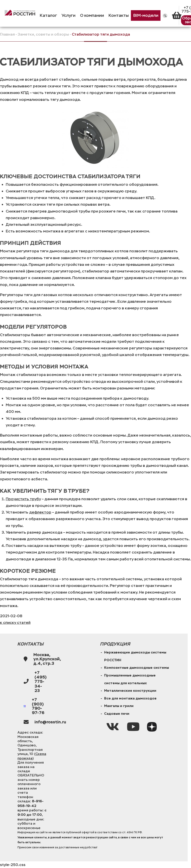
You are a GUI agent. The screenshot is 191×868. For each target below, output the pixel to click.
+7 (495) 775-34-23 (40, 682)
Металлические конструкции (130, 691)
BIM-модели (146, 15)
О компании (92, 15)
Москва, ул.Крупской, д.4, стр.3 (47, 659)
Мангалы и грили (119, 706)
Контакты (119, 15)
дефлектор (40, 512)
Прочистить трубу (23, 499)
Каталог (48, 15)
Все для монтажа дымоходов (130, 698)
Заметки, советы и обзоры (43, 34)
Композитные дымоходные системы (137, 668)
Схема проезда (32, 756)
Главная (7, 34)
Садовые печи (117, 714)
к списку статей (15, 623)
